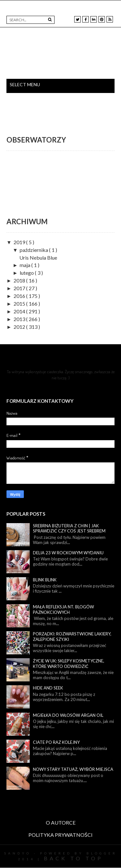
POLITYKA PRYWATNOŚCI (60, 835)
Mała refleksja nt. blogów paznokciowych (63, 609)
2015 (20, 304)
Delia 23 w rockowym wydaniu (68, 553)
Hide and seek (48, 688)
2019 (20, 242)
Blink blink (45, 580)
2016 (20, 296)
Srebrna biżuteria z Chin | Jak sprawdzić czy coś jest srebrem (69, 528)
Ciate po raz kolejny (56, 742)
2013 (20, 319)
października (34, 250)
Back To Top (73, 858)
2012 (20, 327)
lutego (27, 273)
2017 (20, 288)
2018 (20, 280)
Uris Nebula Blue (38, 258)
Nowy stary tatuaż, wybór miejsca (73, 769)
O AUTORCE (61, 822)
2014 (20, 311)
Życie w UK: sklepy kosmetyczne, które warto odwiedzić (69, 664)
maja (25, 265)
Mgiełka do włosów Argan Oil (68, 715)
